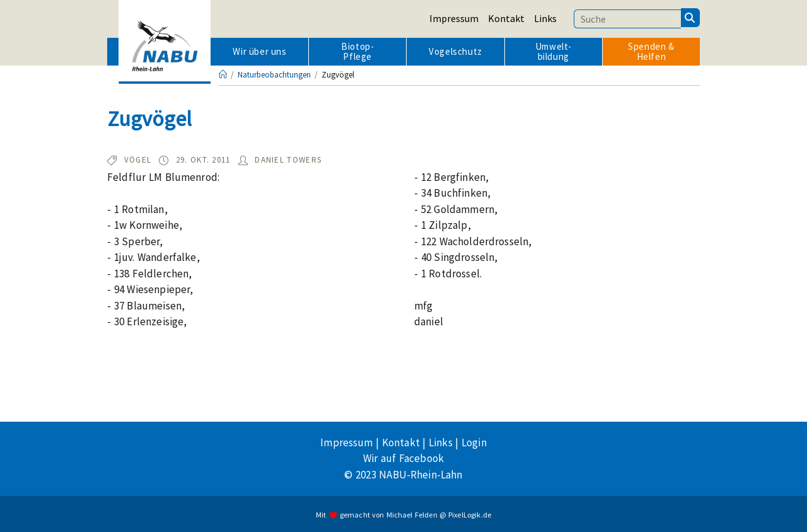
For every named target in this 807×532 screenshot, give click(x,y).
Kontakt (506, 18)
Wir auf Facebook (403, 458)
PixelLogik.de (470, 515)
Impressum (454, 18)
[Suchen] (690, 18)
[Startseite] (223, 75)
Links (545, 18)
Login (474, 442)
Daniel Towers (288, 160)
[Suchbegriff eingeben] (627, 19)
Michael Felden (412, 515)
